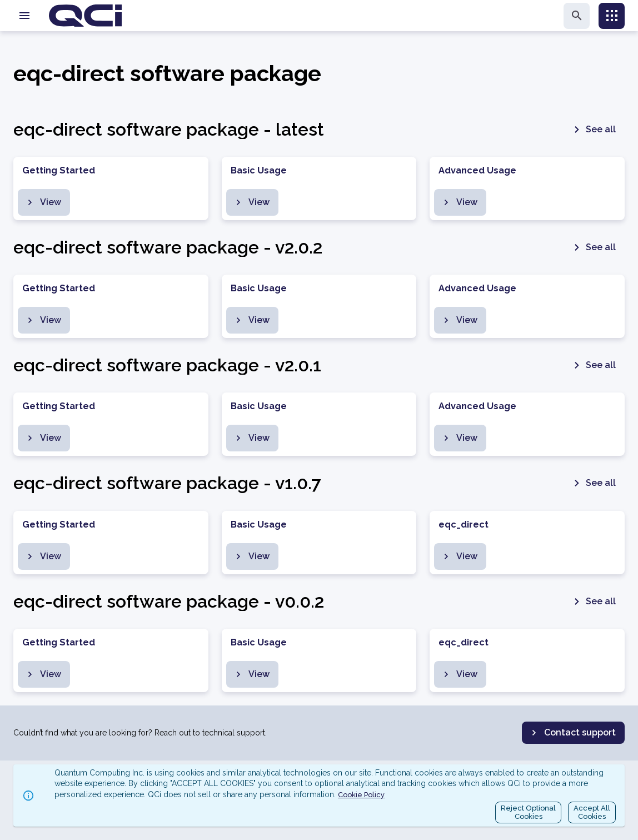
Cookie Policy (361, 795)
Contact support (572, 733)
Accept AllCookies (592, 812)
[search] (577, 16)
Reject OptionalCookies (528, 812)
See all (593, 130)
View (43, 202)
